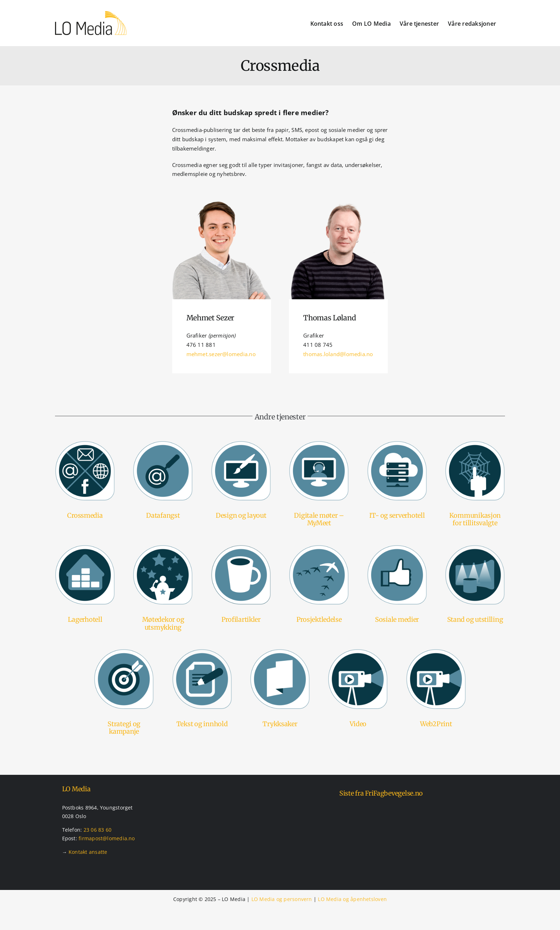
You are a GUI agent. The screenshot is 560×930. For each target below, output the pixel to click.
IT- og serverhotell (397, 515)
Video (358, 724)
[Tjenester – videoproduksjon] (358, 651)
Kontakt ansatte (88, 852)
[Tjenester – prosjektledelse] (319, 547)
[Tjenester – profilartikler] (241, 547)
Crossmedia (85, 515)
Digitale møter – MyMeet (319, 519)
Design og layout (241, 515)
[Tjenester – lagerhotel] (85, 547)
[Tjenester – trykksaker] (280, 651)
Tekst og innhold (202, 724)
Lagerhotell (85, 619)
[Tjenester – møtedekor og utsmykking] (163, 547)
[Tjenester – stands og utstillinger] (475, 547)
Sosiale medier (397, 619)
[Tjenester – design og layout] (241, 443)
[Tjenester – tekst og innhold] (202, 651)
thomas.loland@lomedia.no (338, 354)
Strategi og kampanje (124, 728)
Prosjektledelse (319, 619)
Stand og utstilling (475, 619)
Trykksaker (280, 724)
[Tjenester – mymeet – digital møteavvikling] (319, 443)
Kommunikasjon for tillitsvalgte (475, 519)
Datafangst (163, 515)
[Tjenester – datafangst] (163, 443)
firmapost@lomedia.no (107, 838)
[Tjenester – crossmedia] (85, 443)
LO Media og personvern (282, 899)
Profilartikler (241, 619)
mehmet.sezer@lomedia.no (221, 354)
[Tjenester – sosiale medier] (397, 547)
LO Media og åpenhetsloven (352, 899)
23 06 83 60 (97, 830)
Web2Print (436, 724)
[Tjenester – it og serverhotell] (397, 443)
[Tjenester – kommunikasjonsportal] (475, 443)
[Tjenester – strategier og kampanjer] (124, 651)
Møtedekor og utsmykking (163, 623)
